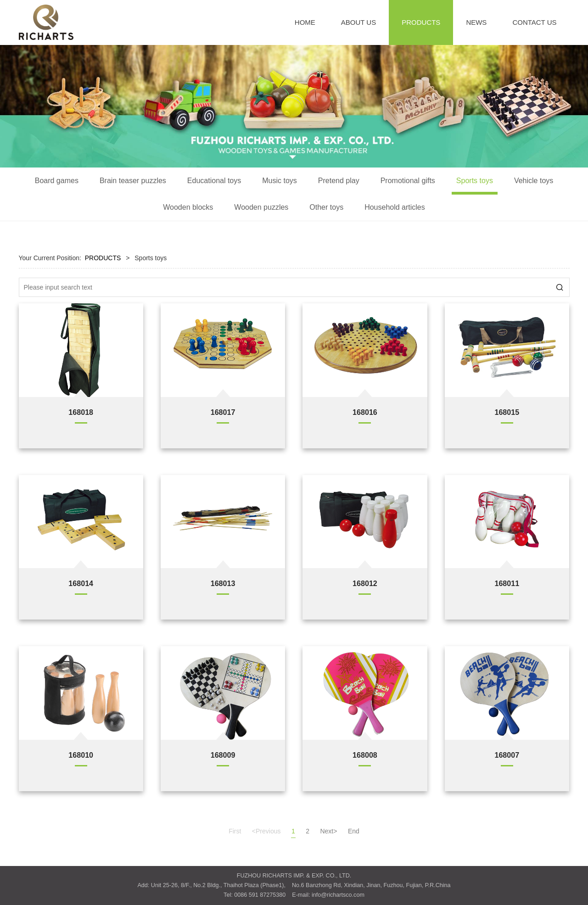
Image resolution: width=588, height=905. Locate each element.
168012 (365, 583)
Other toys (326, 207)
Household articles (395, 207)
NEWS (476, 22)
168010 (81, 755)
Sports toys (475, 181)
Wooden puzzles (261, 207)
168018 (81, 412)
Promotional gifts (408, 181)
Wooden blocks (188, 207)
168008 (365, 755)
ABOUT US (358, 22)
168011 (507, 583)
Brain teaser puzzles (133, 181)
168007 (507, 755)
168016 (365, 412)
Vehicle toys (534, 181)
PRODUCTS (421, 22)
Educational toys (214, 181)
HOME (305, 22)
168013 (223, 583)
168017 (223, 412)
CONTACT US (534, 22)
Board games (57, 181)
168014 (81, 583)
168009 (223, 755)
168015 (507, 412)
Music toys (280, 181)
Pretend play (339, 181)
